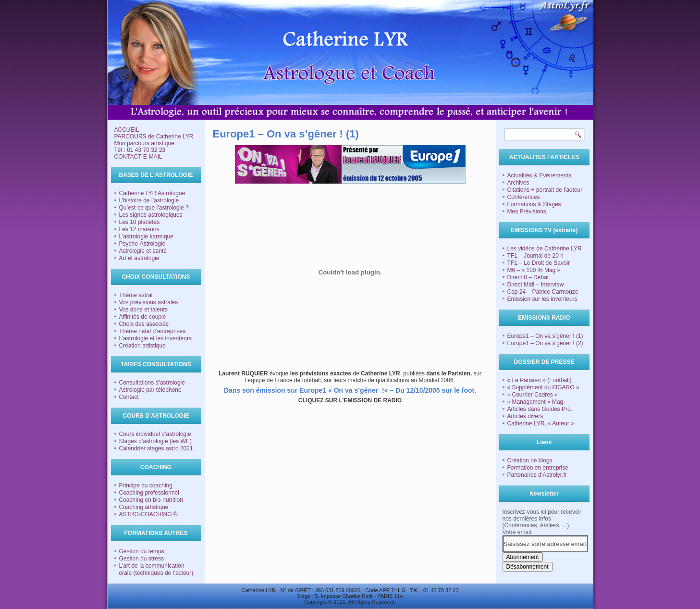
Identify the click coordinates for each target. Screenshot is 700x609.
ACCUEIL (127, 130)
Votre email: (518, 532)
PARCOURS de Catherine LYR (154, 137)
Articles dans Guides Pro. (540, 409)
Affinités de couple (143, 317)
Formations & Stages (534, 204)
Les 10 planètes (140, 222)
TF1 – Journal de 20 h (535, 256)
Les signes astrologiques (151, 215)
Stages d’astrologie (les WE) (155, 441)
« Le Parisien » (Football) (540, 380)
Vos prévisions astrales (149, 302)
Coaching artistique (144, 507)
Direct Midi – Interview (536, 285)
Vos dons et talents (143, 310)
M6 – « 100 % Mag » (534, 270)
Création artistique (142, 346)
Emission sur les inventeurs (542, 299)
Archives (518, 183)
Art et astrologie (139, 258)
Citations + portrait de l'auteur (545, 190)
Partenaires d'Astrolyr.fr (537, 475)
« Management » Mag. (536, 402)
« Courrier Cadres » (533, 395)
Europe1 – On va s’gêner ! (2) (545, 343)
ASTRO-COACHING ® (148, 514)
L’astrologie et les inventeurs (155, 338)
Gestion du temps (142, 551)
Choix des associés (144, 324)
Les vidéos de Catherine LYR (545, 249)
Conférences (524, 197)
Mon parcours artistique (144, 143)
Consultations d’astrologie (152, 383)
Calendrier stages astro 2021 (156, 448)
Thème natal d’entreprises (153, 331)
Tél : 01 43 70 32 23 (140, 150)
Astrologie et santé (143, 251)
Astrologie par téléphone (150, 390)
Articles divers (525, 416)
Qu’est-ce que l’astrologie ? (154, 208)
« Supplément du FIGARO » (543, 387)
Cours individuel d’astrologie (155, 434)
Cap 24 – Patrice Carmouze (543, 292)
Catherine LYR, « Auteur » (541, 423)
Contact (129, 397)
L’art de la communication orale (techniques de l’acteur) (156, 569)
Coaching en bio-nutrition (151, 500)
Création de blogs (530, 460)
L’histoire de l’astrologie (149, 200)
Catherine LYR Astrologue (152, 193)
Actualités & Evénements (539, 175)
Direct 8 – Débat (528, 277)
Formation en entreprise (538, 468)
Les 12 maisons (139, 229)
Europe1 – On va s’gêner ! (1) (545, 336)
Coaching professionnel (149, 493)
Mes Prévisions (527, 211)
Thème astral (136, 295)
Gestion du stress (141, 559)
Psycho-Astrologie (142, 244)
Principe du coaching (146, 485)
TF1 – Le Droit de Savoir (539, 263)
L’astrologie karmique (146, 236)
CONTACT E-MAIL (138, 157)
